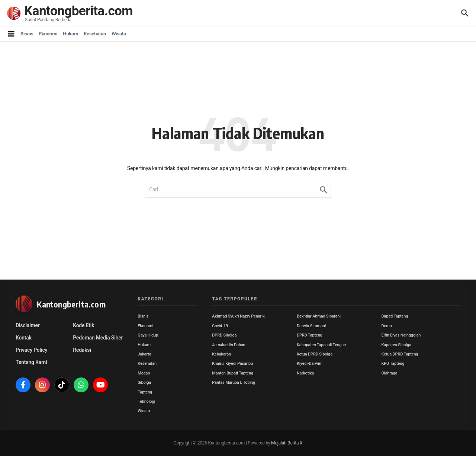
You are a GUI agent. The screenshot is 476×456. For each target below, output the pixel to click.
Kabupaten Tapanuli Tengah (321, 345)
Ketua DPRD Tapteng (400, 354)
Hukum (70, 34)
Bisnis (27, 34)
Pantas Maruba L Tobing (234, 382)
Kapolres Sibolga (396, 345)
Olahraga (389, 373)
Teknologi (146, 401)
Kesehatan (95, 34)
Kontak (24, 338)
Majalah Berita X (287, 443)
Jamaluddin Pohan (229, 345)
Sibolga (144, 382)
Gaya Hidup (148, 335)
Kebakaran (221, 354)
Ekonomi (48, 34)
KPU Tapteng (393, 363)
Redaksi (82, 350)
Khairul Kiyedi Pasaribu (232, 363)
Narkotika (305, 373)
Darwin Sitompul (311, 326)
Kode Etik (83, 325)
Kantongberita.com (78, 11)
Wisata (119, 34)
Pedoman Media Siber (98, 338)
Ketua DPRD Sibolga (315, 354)
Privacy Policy (31, 350)
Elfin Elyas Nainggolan (401, 335)
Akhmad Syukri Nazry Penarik (238, 316)
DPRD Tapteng (310, 335)
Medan (144, 373)
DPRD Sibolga (224, 335)
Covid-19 (220, 326)
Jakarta (144, 354)
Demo (386, 326)
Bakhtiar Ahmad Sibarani (319, 316)
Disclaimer (28, 325)
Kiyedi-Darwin (309, 363)
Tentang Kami (31, 362)
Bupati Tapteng (395, 316)
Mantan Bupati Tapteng (233, 373)
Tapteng (145, 392)
